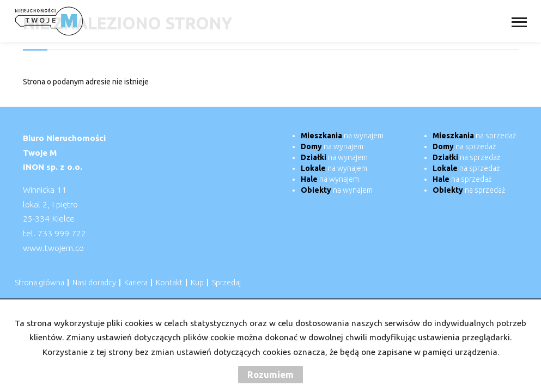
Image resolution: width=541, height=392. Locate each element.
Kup (197, 283)
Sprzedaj (226, 283)
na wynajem (342, 136)
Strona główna (39, 283)
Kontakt (169, 283)
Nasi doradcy (94, 283)
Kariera (136, 283)
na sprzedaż (474, 136)
